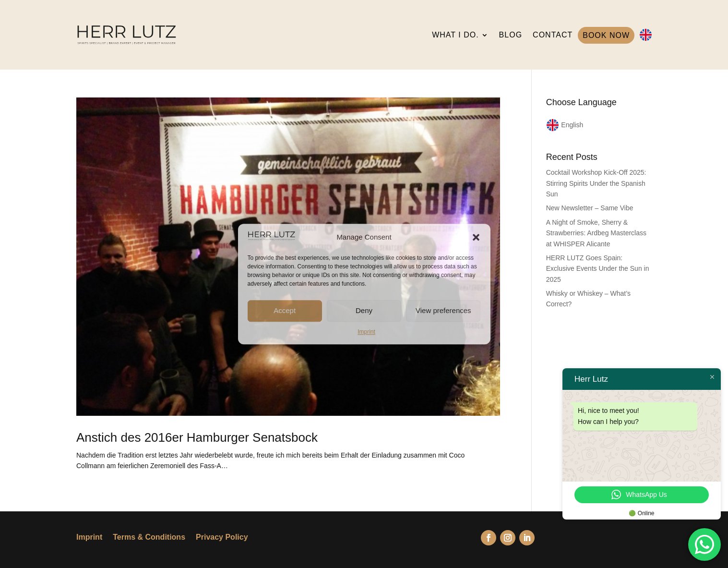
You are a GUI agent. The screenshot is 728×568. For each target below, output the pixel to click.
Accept (285, 310)
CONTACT (553, 35)
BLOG (511, 35)
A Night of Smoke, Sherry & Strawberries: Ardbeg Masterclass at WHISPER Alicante (596, 233)
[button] (476, 237)
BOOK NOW (606, 35)
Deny (364, 310)
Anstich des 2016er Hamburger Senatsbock (197, 437)
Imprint (366, 332)
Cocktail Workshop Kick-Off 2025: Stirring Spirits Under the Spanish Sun (596, 183)
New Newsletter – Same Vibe (590, 208)
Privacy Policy (222, 538)
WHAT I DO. (455, 35)
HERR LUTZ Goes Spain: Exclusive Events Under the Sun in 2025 (598, 269)
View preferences (443, 310)
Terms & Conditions (149, 538)
